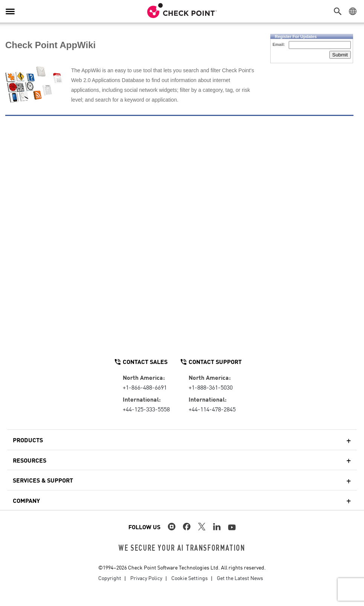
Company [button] (26, 500)
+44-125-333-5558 (146, 409)
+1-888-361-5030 (211, 387)
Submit (340, 55)
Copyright (110, 578)
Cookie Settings (190, 578)
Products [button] (28, 440)
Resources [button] (30, 460)
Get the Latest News (240, 578)
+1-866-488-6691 (145, 387)
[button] (340, 11)
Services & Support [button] (43, 480)
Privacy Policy (146, 578)
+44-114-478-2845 (212, 409)
